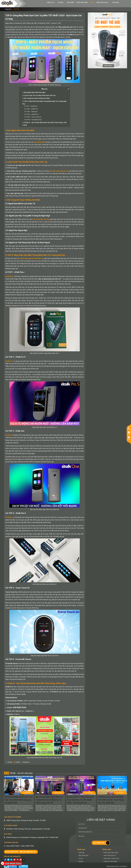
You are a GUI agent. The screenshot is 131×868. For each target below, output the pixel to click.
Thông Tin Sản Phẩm (110, 859)
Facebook (25, 760)
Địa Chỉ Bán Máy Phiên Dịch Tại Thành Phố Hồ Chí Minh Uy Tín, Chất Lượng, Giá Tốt (49, 798)
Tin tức (16, 7)
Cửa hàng (104, 2)
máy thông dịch (40, 140)
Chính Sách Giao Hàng (111, 850)
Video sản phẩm (71, 2)
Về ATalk (50, 2)
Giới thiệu (82, 850)
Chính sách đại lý (92, 2)
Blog (81, 2)
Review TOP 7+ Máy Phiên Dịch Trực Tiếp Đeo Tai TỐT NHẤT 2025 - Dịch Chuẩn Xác (80, 798)
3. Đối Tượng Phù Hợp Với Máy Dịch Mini (36, 96)
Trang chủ (40, 2)
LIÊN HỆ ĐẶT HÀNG (101, 817)
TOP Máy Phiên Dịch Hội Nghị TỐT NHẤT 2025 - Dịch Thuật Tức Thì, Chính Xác (111, 798)
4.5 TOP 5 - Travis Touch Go (33, 115)
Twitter (17, 760)
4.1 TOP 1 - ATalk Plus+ (31, 104)
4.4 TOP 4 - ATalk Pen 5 (31, 112)
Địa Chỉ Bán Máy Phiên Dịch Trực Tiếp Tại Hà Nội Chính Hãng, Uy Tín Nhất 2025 (19, 798)
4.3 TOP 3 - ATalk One (31, 109)
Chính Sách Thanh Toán (111, 856)
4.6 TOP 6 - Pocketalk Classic (33, 117)
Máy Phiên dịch (84, 853)
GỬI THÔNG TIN (102, 841)
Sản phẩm (59, 2)
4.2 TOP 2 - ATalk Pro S (31, 106)
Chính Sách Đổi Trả (110, 853)
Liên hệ (81, 859)
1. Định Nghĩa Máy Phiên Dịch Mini (34, 90)
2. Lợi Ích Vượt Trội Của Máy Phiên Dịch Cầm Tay (39, 93)
